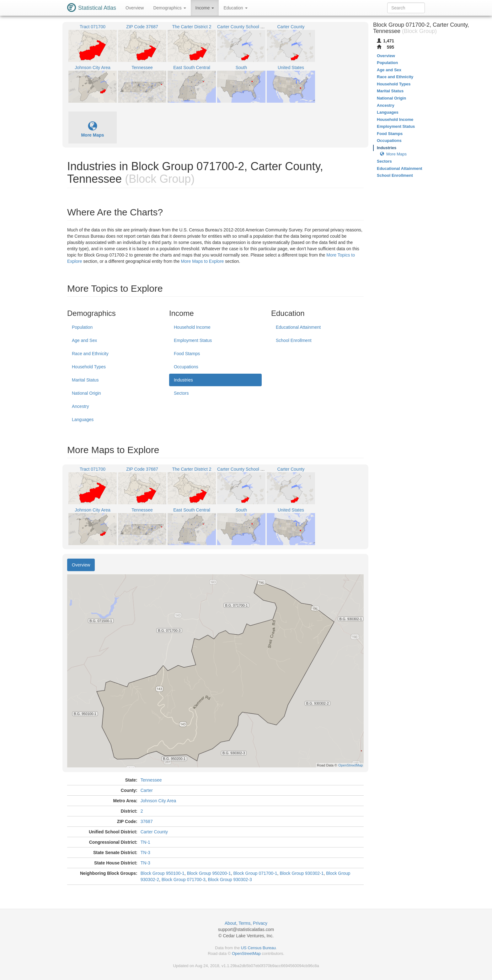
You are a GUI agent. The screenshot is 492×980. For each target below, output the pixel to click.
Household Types (89, 367)
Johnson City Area (158, 801)
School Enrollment (294, 340)
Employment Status (193, 340)
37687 (147, 821)
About (230, 923)
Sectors (181, 393)
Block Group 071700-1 (255, 873)
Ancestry (80, 406)
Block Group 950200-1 (209, 873)
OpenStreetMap (246, 953)
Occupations (186, 367)
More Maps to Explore (202, 261)
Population (82, 327)
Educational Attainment (298, 327)
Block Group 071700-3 (184, 880)
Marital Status (85, 380)
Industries (183, 380)
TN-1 (145, 842)
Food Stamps (187, 354)
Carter (147, 790)
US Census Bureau (258, 948)
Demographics (169, 8)
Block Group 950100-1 (163, 873)
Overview (135, 8)
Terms (244, 923)
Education (235, 8)
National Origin (86, 393)
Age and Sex (84, 340)
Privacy (260, 923)
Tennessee (151, 780)
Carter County (154, 832)
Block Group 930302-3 (230, 880)
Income (205, 8)
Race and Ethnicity (90, 354)
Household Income (192, 327)
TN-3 (145, 853)
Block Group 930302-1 (302, 873)
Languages (83, 420)
